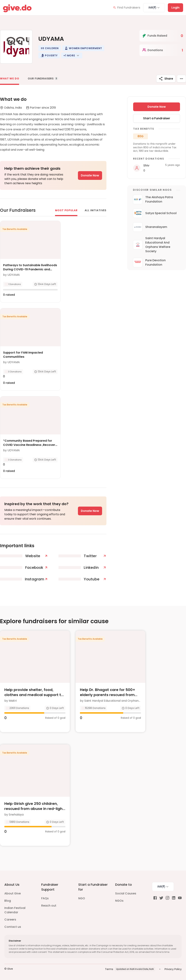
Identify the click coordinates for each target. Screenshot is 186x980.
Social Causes (126, 893)
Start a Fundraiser (157, 118)
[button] (50, 48)
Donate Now (90, 175)
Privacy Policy (173, 969)
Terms (109, 969)
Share (166, 79)
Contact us (13, 927)
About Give (13, 893)
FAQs (45, 898)
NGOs (119, 901)
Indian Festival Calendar (15, 910)
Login (175, 8)
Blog (8, 901)
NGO (82, 898)
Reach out (49, 906)
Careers (10, 920)
